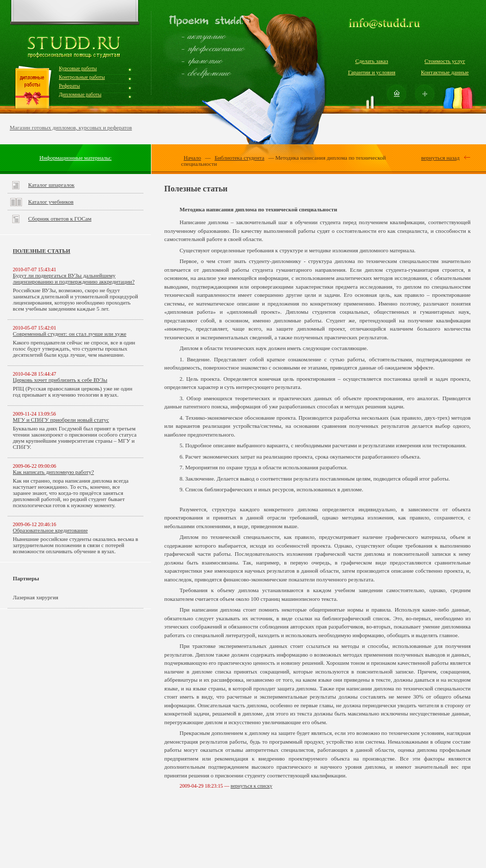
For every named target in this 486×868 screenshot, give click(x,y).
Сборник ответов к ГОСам (60, 219)
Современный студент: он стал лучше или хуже (70, 334)
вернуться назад (440, 158)
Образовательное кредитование (50, 530)
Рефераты (69, 86)
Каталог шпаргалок (51, 185)
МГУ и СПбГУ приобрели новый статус (61, 420)
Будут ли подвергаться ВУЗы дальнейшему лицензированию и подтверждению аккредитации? (74, 278)
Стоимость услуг (445, 61)
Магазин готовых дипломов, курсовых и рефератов (71, 127)
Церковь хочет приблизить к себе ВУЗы (60, 380)
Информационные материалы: (75, 158)
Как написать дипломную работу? (53, 472)
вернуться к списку (252, 786)
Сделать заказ (371, 61)
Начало (192, 158)
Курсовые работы (78, 68)
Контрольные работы (82, 77)
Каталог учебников (51, 202)
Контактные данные (445, 72)
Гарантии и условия (372, 72)
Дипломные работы (80, 94)
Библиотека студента (239, 158)
